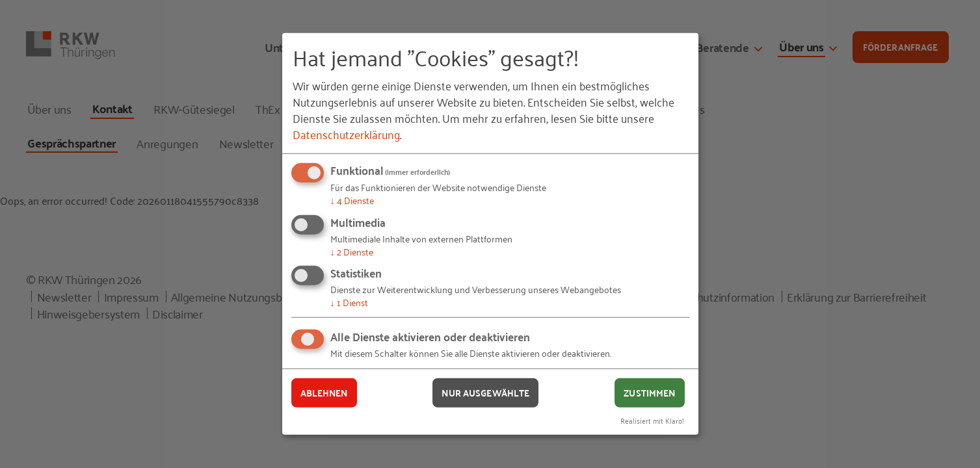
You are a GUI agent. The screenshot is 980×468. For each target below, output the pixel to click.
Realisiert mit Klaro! (652, 420)
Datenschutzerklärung (346, 134)
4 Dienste (352, 200)
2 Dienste (352, 251)
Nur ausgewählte (485, 393)
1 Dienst (349, 302)
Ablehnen (324, 393)
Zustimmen (649, 393)
